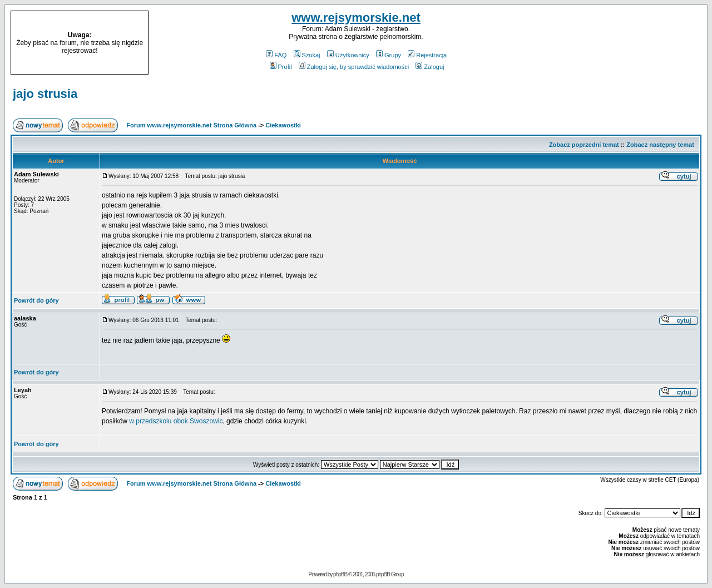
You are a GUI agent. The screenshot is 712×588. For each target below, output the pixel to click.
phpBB (340, 574)
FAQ (276, 55)
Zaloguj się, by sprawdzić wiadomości (354, 67)
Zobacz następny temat (660, 145)
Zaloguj (430, 67)
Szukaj (307, 55)
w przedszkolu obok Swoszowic (176, 421)
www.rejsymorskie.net (356, 18)
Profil (281, 67)
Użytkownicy (348, 55)
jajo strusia (45, 94)
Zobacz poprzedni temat (584, 145)
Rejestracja (427, 55)
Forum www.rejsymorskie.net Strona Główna (191, 125)
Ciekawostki (283, 125)
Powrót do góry (36, 300)
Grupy (389, 55)
